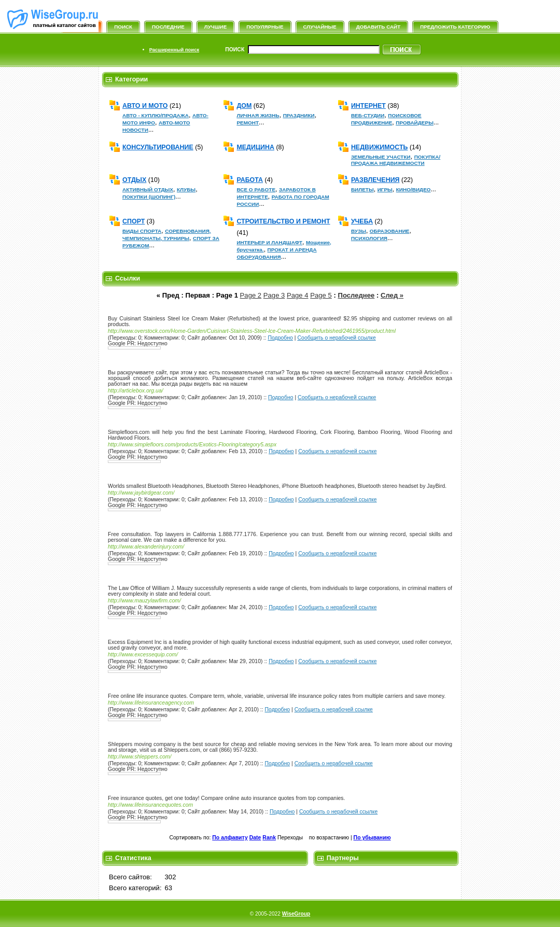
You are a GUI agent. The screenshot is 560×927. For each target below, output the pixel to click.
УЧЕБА (362, 221)
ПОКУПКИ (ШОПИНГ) (149, 197)
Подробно (280, 338)
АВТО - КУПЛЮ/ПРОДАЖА (156, 115)
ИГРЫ (385, 189)
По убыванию (372, 838)
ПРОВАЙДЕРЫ (415, 123)
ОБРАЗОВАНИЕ (390, 231)
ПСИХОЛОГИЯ (369, 238)
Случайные (320, 27)
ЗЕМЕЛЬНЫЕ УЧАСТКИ (381, 157)
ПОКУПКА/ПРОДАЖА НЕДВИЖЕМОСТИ (396, 160)
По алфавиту (230, 838)
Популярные (265, 27)
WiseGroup (296, 914)
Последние (168, 27)
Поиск (123, 27)
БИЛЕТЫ (362, 189)
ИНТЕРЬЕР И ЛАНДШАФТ (269, 242)
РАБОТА (250, 180)
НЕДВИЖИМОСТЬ (380, 147)
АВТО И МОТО (145, 106)
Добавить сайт (378, 27)
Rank (269, 838)
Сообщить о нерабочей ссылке (336, 338)
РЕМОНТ (248, 123)
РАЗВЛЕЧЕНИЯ (375, 180)
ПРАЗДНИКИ (299, 115)
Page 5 (321, 295)
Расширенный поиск (174, 50)
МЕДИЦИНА (255, 147)
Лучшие (215, 27)
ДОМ (244, 106)
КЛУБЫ (186, 189)
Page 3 (274, 295)
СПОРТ (134, 221)
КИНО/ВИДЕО (414, 189)
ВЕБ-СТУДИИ (368, 115)
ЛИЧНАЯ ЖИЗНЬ (258, 115)
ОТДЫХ (134, 180)
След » (392, 295)
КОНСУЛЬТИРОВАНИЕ (158, 147)
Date (255, 838)
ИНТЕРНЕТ (368, 106)
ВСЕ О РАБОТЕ (256, 189)
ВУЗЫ (359, 231)
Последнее (356, 295)
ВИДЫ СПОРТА (142, 231)
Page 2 (251, 295)
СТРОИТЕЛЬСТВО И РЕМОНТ (283, 221)
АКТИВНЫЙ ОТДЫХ (148, 189)
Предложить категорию (455, 27)
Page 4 (298, 295)
